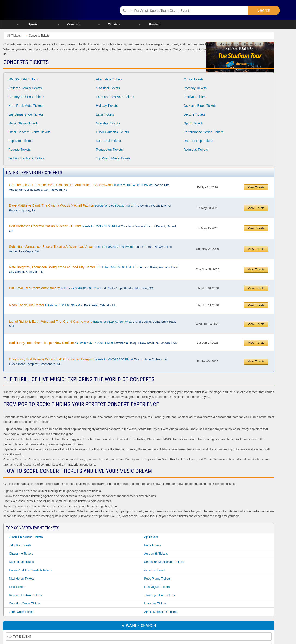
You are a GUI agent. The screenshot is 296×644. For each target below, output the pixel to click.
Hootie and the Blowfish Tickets (30, 570)
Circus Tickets (194, 79)
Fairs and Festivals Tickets (115, 97)
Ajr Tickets (151, 537)
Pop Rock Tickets (21, 141)
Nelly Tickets (153, 545)
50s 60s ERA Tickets (23, 79)
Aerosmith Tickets (156, 554)
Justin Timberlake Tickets (26, 537)
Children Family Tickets (25, 88)
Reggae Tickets (20, 150)
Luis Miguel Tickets (157, 587)
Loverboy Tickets (155, 603)
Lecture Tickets (194, 114)
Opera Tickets (194, 123)
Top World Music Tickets (113, 158)
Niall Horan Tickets (22, 578)
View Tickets (256, 187)
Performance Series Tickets (203, 132)
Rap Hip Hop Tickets (198, 141)
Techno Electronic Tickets (27, 158)
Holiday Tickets (107, 106)
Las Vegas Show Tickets (26, 114)
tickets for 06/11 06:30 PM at (62, 305)
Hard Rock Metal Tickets (26, 106)
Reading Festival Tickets (25, 595)
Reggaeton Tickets (109, 150)
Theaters (114, 24)
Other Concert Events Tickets (29, 132)
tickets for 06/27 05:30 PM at (93, 343)
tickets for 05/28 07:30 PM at (94, 269)
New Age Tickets (108, 123)
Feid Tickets (17, 587)
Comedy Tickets (195, 88)
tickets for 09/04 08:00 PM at (88, 362)
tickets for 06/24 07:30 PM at (92, 324)
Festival (155, 24)
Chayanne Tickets (21, 554)
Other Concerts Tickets (112, 132)
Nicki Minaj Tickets (21, 562)
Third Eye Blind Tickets (159, 595)
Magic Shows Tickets (23, 123)
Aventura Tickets (155, 570)
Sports (33, 24)
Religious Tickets (196, 150)
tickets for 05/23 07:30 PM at (90, 249)
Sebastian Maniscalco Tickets (164, 562)
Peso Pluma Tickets (157, 578)
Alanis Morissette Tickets (161, 612)
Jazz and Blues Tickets (200, 106)
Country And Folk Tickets (26, 97)
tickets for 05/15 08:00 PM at (93, 228)
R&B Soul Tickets (108, 141)
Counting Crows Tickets (25, 603)
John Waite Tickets (22, 612)
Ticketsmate (62, 10)
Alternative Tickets (109, 79)
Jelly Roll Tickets (20, 545)
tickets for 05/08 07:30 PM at (90, 208)
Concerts (74, 24)
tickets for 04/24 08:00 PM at (89, 187)
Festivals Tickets (196, 97)
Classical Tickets (108, 88)
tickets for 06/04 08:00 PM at (81, 288)
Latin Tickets (105, 114)
